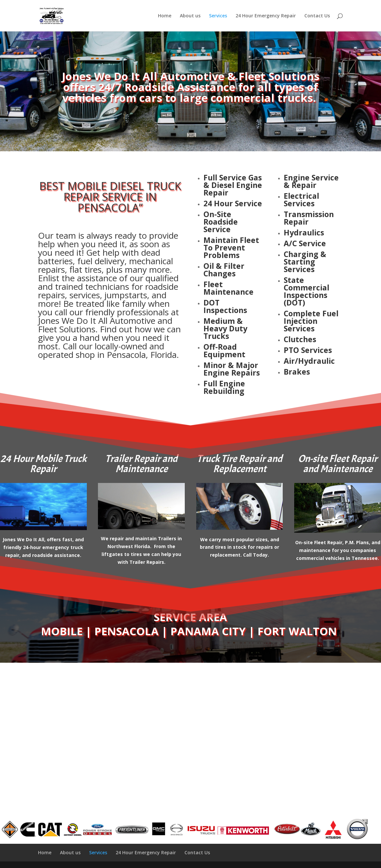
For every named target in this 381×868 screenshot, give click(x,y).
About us (190, 16)
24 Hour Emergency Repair (266, 16)
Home (165, 16)
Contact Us (317, 16)
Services (218, 16)
